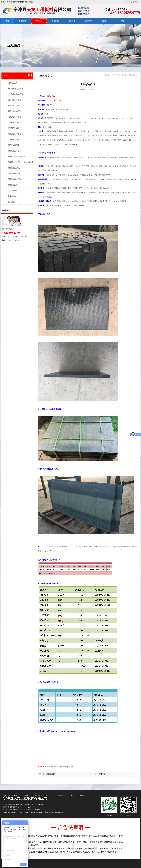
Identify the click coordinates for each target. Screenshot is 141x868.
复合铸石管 (13, 190)
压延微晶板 (13, 196)
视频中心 (105, 21)
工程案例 (88, 21)
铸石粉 (11, 202)
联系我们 (136, 2)
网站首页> (115, 75)
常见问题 (72, 21)
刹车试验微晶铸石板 (17, 157)
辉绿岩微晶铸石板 (16, 89)
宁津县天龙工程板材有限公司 (25, 798)
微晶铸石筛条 (14, 145)
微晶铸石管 (13, 185)
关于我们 (129, 2)
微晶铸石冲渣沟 (15, 179)
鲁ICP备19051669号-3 (37, 813)
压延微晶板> (134, 75)
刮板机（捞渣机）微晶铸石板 (21, 162)
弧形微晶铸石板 (15, 117)
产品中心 (39, 21)
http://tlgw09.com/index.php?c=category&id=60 (60, 767)
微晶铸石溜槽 (14, 174)
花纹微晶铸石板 (15, 123)
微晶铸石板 (13, 83)
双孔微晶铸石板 (15, 111)
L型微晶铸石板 (14, 128)
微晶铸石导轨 (14, 168)
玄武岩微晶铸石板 (16, 94)
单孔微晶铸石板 (15, 106)
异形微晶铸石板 (15, 140)
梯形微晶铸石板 (15, 134)
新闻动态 (55, 21)
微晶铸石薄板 (14, 151)
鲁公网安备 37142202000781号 (54, 813)
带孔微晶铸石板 (15, 100)
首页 (8, 21)
